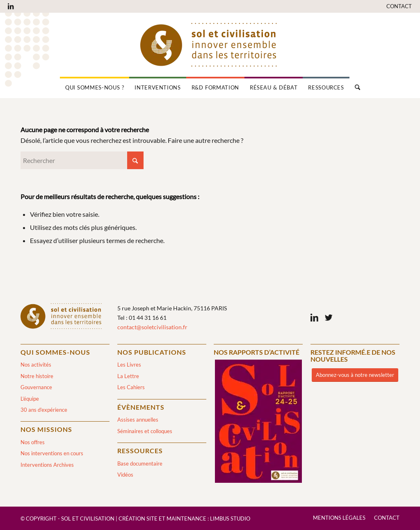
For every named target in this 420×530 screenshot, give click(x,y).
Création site (138, 519)
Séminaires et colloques (145, 431)
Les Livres (129, 365)
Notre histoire (37, 376)
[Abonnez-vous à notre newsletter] (355, 375)
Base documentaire (140, 463)
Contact (399, 6)
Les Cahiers (131, 387)
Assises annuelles (138, 420)
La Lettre (128, 376)
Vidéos (125, 475)
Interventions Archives (47, 465)
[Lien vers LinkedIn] (11, 6)
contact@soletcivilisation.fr (152, 327)
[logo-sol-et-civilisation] (210, 45)
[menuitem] (397, 6)
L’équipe (30, 399)
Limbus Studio (230, 519)
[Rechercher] (355, 87)
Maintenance (186, 519)
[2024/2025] (258, 423)
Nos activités (36, 365)
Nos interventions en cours (52, 453)
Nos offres (33, 442)
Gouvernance (36, 387)
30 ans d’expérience (44, 410)
